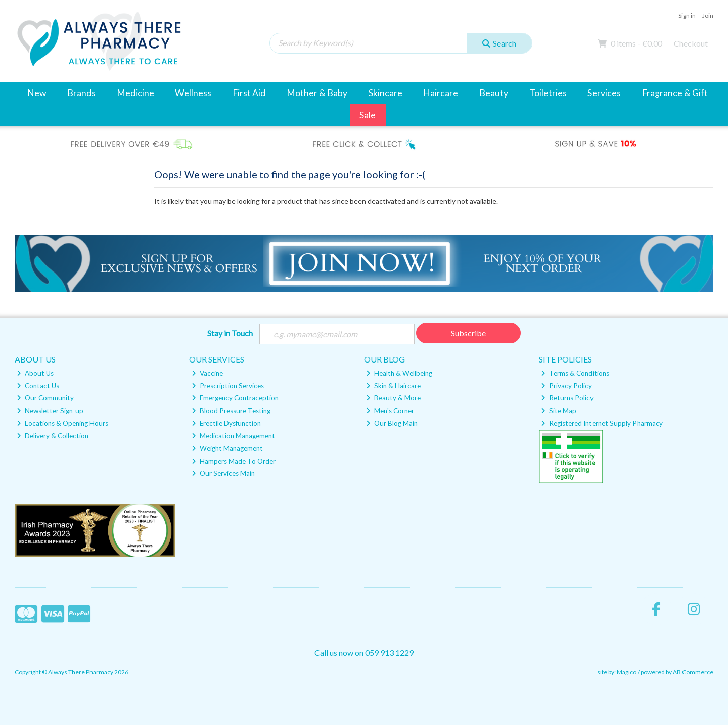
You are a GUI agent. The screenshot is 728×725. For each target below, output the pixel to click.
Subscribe (468, 333)
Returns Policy (567, 398)
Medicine (135, 93)
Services (604, 93)
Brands (81, 93)
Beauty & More (393, 398)
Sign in (687, 15)
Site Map (559, 411)
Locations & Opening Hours (62, 423)
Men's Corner (390, 411)
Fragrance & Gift (675, 93)
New (37, 93)
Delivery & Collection (53, 436)
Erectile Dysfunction (226, 423)
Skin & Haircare (393, 386)
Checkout (691, 43)
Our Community (45, 398)
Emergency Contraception (235, 398)
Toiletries (548, 93)
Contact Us (38, 386)
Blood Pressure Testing (231, 411)
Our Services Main (223, 473)
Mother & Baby (317, 93)
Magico (627, 672)
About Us (35, 373)
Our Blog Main (392, 423)
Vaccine (207, 373)
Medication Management (233, 436)
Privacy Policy (566, 386)
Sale (368, 115)
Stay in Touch (230, 333)
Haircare (441, 93)
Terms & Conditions (575, 373)
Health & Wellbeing (399, 373)
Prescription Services (228, 386)
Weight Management (227, 448)
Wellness (193, 93)
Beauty (494, 93)
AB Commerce (693, 672)
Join (708, 15)
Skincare (385, 93)
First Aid (249, 93)
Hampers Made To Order (234, 461)
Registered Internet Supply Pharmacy (602, 423)
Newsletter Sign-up (50, 411)
